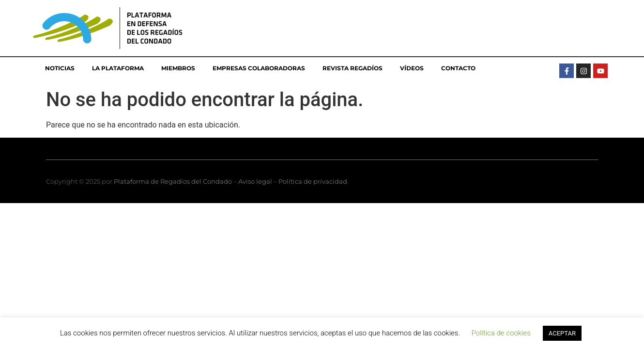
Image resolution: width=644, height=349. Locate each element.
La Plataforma (118, 68)
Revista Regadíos (353, 68)
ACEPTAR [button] (562, 333)
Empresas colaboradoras (259, 68)
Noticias (60, 68)
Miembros (178, 68)
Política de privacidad (313, 181)
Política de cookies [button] (501, 333)
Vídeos (412, 68)
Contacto (458, 68)
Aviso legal (255, 181)
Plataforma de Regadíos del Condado (173, 181)
